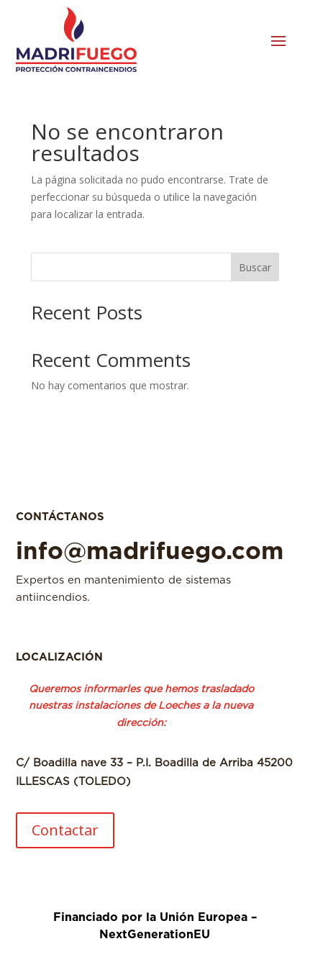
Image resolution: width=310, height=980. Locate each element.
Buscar (255, 267)
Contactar (65, 830)
